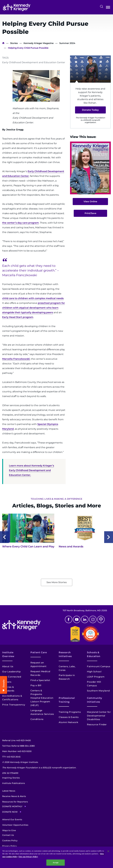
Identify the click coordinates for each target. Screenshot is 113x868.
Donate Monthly (12, 806)
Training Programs (70, 712)
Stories (14, 43)
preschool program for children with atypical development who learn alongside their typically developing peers (34, 308)
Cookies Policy (10, 841)
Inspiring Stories (11, 778)
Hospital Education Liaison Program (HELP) (42, 702)
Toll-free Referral (18, 746)
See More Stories (57, 582)
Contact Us (8, 835)
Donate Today (90, 110)
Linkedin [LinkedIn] (85, 619)
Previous (4, 537)
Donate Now (10, 812)
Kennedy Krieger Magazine (39, 43)
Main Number (17, 751)
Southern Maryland (98, 691)
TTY (11, 757)
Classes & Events (69, 717)
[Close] (108, 851)
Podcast (101, 619)
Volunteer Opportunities (15, 825)
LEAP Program (96, 677)
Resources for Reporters (15, 802)
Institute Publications (14, 783)
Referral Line (16, 740)
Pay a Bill (36, 685)
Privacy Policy (9, 846)
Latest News (9, 791)
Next (109, 537)
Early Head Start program (18, 317)
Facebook (69, 619)
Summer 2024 (67, 43)
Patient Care (39, 652)
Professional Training (67, 700)
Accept (56, 862)
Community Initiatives (95, 700)
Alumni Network (68, 722)
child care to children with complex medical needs (33, 298)
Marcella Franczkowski (16, 359)
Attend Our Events (12, 819)
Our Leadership (11, 672)
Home (3, 43)
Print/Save (90, 213)
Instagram (93, 619)
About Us (8, 666)
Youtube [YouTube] (77, 619)
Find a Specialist (40, 680)
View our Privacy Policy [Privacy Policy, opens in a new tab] (28, 857)
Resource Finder (97, 724)
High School (94, 672)
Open (108, 8)
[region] (56, 857)
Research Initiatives (65, 654)
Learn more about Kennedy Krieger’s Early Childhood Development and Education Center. (31, 470)
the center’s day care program (21, 223)
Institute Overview (8, 654)
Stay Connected (12, 677)
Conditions (37, 719)
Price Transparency (14, 705)
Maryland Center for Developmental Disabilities (99, 716)
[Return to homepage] (17, 7)
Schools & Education (94, 654)
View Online (90, 201)
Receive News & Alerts (14, 796)
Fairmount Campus (99, 666)
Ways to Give (9, 830)
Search (102, 6)
